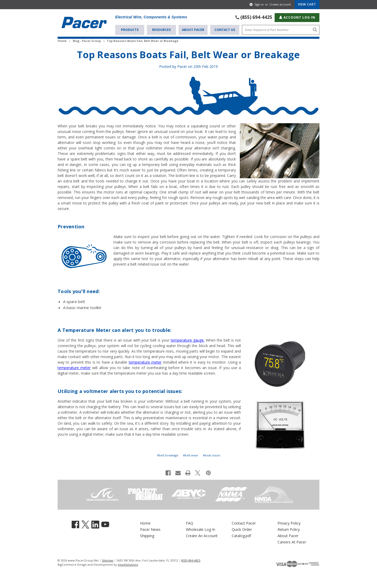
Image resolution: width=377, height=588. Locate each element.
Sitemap (108, 560)
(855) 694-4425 (256, 17)
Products (130, 29)
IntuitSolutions (128, 564)
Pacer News (150, 529)
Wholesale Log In (201, 529)
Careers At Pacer (292, 542)
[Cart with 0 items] (307, 4)
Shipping (147, 535)
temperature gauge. (188, 340)
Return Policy (289, 529)
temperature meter (145, 362)
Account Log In (297, 17)
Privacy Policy (289, 523)
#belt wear (191, 455)
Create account (280, 4)
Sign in (259, 4)
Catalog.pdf (241, 535)
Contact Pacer (244, 523)
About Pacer (193, 29)
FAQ (190, 523)
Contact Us (225, 29)
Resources (161, 29)
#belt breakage (168, 455)
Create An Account (202, 535)
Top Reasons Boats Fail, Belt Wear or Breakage (188, 54)
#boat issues (212, 455)
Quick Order (242, 529)
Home (145, 523)
